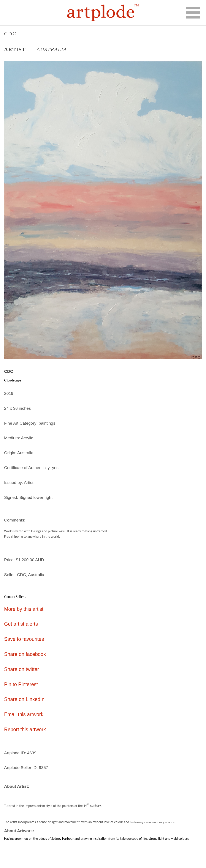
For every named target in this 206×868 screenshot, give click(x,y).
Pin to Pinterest (21, 684)
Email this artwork (24, 714)
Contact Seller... (15, 597)
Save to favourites (24, 639)
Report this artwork (25, 729)
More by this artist (24, 609)
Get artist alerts (21, 624)
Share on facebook (25, 654)
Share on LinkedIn (24, 699)
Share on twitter (21, 669)
